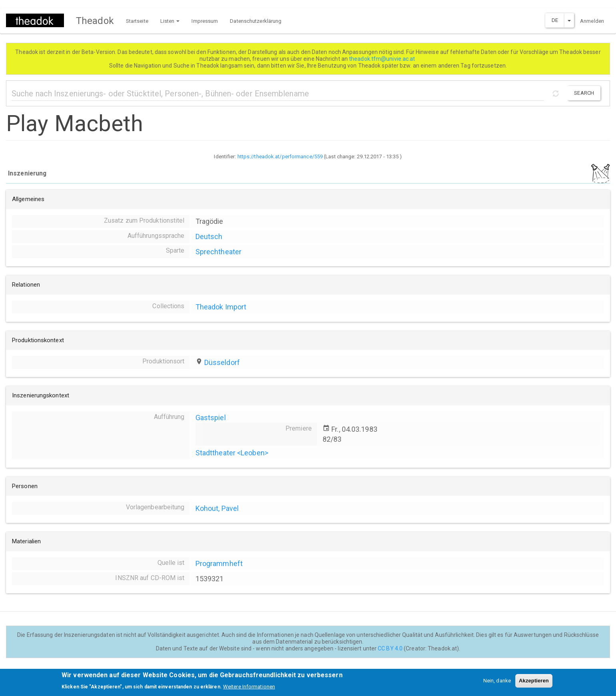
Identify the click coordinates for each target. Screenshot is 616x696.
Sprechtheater (218, 252)
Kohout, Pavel (217, 508)
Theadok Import (221, 307)
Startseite (137, 21)
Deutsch (209, 236)
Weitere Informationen (249, 689)
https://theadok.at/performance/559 (280, 157)
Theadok (95, 21)
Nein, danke (497, 683)
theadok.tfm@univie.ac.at (383, 59)
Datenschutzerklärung (256, 21)
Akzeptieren (534, 683)
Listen (170, 21)
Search (584, 93)
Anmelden (592, 21)
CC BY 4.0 (390, 648)
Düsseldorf (222, 362)
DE (555, 20)
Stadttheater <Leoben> (232, 453)
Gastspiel (211, 418)
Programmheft (219, 563)
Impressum (205, 21)
